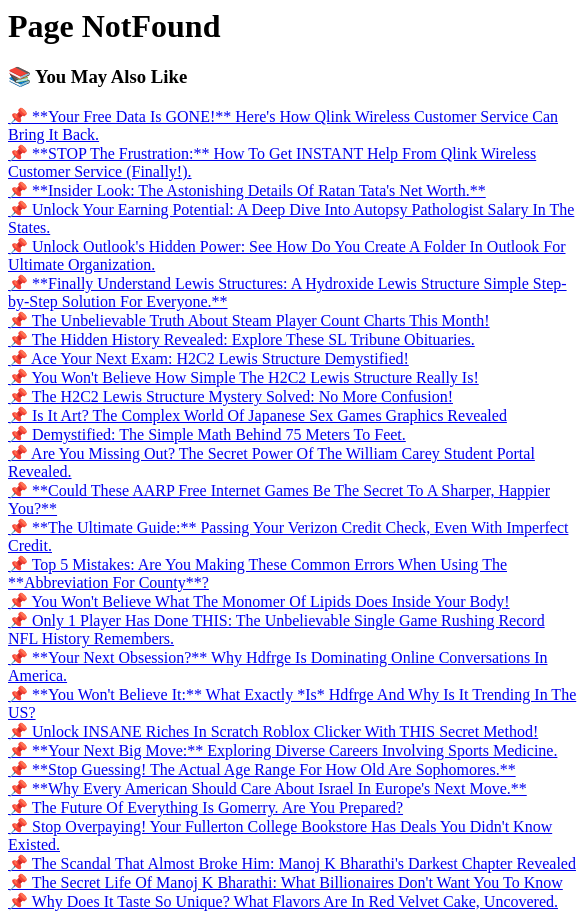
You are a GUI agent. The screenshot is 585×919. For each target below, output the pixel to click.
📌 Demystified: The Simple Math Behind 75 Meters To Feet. (207, 434)
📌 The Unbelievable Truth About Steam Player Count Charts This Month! (249, 320)
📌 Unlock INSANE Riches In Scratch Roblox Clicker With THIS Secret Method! (273, 731)
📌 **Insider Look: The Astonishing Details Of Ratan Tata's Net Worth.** (247, 190)
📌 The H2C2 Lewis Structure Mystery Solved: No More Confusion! (230, 396)
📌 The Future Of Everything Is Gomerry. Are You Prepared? (205, 807)
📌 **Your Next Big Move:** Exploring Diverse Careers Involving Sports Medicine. (282, 750)
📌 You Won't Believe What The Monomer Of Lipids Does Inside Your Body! (259, 601)
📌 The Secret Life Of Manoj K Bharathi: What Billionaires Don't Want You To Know (285, 882)
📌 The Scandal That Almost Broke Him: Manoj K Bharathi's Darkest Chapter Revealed (292, 863)
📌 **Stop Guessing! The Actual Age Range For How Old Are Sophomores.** (262, 769)
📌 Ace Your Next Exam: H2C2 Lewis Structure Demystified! (208, 358)
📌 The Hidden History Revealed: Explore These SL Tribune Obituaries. (241, 339)
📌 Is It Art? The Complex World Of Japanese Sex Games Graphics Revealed (257, 415)
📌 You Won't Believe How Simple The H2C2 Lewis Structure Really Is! (243, 377)
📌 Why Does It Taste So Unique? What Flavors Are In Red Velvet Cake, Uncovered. (283, 901)
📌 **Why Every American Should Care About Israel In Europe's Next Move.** (267, 788)
